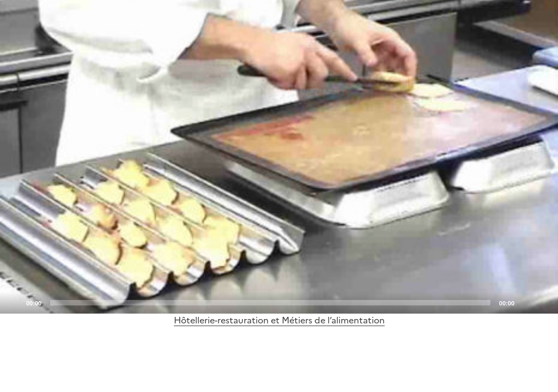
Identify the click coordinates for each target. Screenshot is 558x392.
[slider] (270, 303)
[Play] (279, 157)
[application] (279, 157)
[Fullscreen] (543, 302)
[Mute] (526, 302)
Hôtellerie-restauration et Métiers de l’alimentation (279, 320)
